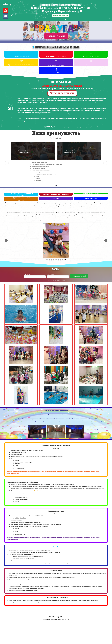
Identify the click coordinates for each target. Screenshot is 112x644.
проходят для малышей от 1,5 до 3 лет (32, 491)
